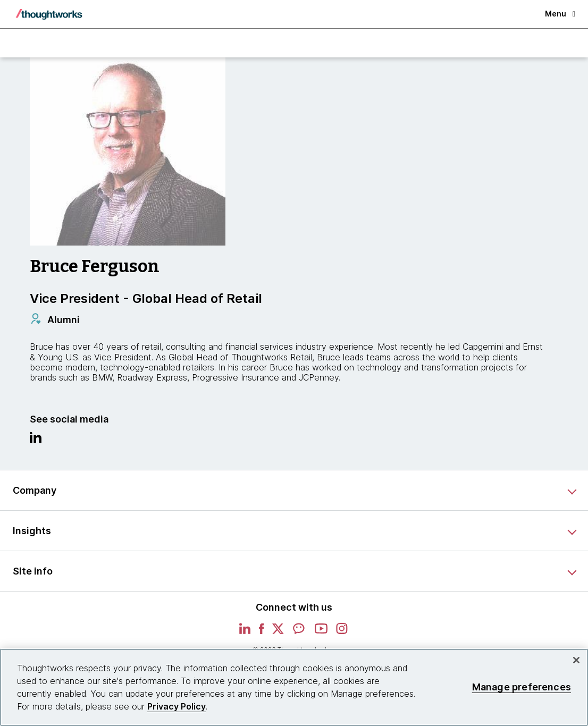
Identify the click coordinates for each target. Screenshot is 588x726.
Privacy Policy (177, 706)
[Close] (576, 660)
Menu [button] (560, 14)
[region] (294, 687)
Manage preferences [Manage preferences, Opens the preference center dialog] (522, 687)
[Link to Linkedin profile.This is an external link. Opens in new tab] (36, 440)
